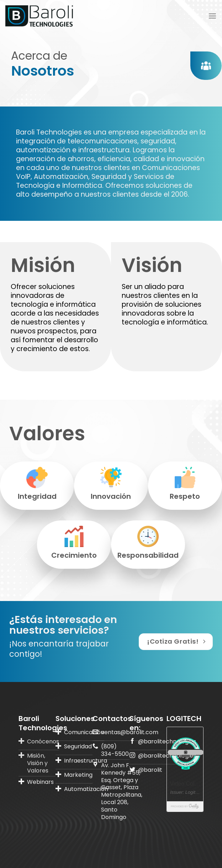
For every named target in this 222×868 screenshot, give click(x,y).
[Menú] (212, 16)
